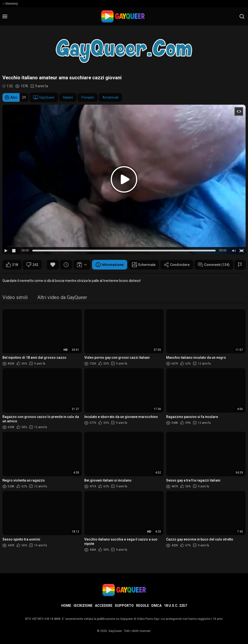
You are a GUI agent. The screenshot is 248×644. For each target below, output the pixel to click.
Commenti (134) (214, 265)
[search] (242, 16)
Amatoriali (110, 97)
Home (66, 606)
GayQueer (44, 97)
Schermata (144, 265)
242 (32, 265)
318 (12, 265)
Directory (10, 4)
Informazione (110, 265)
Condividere (177, 265)
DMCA (156, 606)
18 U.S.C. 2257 (175, 606)
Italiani (68, 97)
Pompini (88, 97)
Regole (143, 606)
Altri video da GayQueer (62, 298)
